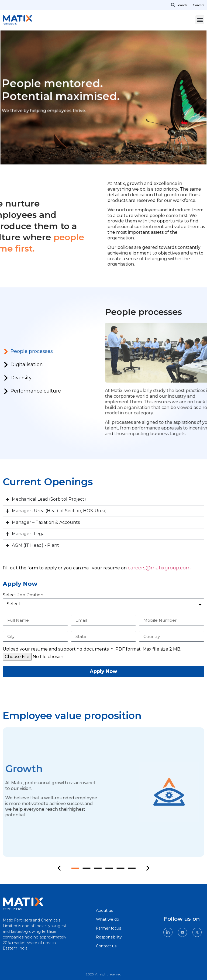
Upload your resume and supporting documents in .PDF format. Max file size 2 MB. (92, 649)
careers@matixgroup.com (159, 568)
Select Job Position (23, 595)
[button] (200, 20)
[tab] (43, 354)
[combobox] (181, 5)
